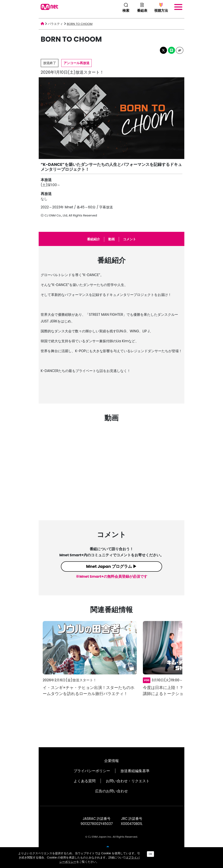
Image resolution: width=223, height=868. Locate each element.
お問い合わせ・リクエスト (128, 781)
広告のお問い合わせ (111, 791)
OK (150, 854)
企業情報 (111, 761)
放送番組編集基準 (135, 771)
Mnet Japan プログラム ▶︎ (112, 566)
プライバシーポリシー (92, 771)
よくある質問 (85, 781)
